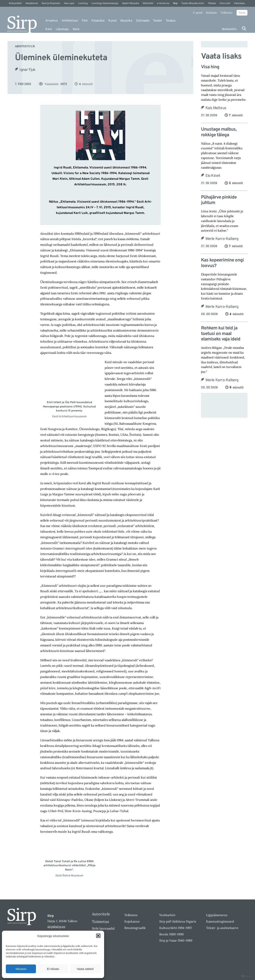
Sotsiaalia (143, 21)
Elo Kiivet (213, 176)
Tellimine (227, 13)
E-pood (198, 13)
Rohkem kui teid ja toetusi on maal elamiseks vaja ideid (221, 334)
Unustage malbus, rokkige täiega (219, 132)
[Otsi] (244, 28)
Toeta (242, 13)
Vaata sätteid (85, 969)
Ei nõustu (53, 969)
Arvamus (52, 21)
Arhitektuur (70, 21)
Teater (158, 21)
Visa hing (210, 67)
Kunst (113, 21)
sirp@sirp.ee (56, 926)
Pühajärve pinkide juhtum (219, 200)
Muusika (126, 21)
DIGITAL (247, 976)
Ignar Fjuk (27, 70)
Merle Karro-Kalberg (222, 239)
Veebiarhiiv (229, 29)
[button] (98, 936)
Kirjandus (98, 21)
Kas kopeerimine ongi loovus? (222, 263)
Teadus (171, 21)
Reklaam (211, 13)
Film (85, 21)
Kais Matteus (216, 108)
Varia (76, 29)
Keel (49, 29)
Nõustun (21, 969)
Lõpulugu (62, 29)
